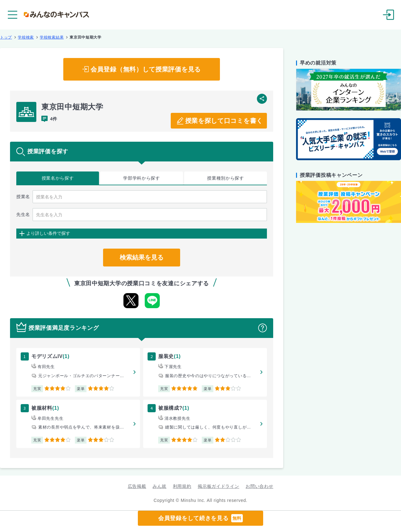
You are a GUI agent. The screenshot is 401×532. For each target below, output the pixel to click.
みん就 (159, 486)
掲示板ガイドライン (218, 486)
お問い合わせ (259, 486)
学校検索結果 (52, 37)
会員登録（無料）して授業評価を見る (146, 69)
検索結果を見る (142, 257)
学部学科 (142, 178)
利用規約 (182, 486)
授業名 (58, 178)
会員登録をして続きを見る (200, 518)
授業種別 (226, 178)
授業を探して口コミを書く (224, 121)
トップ (6, 37)
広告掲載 (137, 486)
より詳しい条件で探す (48, 233)
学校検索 (26, 37)
